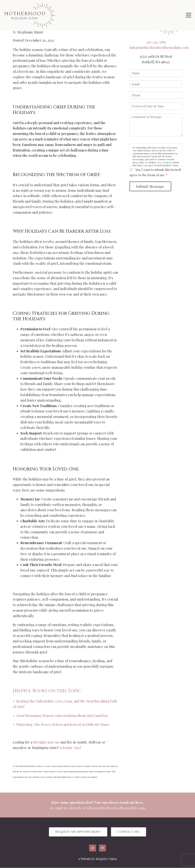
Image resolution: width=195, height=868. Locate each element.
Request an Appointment (78, 832)
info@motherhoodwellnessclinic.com (159, 48)
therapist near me (47, 742)
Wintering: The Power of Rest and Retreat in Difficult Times (63, 725)
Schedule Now (70, 748)
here (139, 802)
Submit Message (151, 186)
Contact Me (129, 832)
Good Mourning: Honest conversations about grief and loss (62, 716)
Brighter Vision (106, 859)
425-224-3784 (156, 42)
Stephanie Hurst (30, 32)
